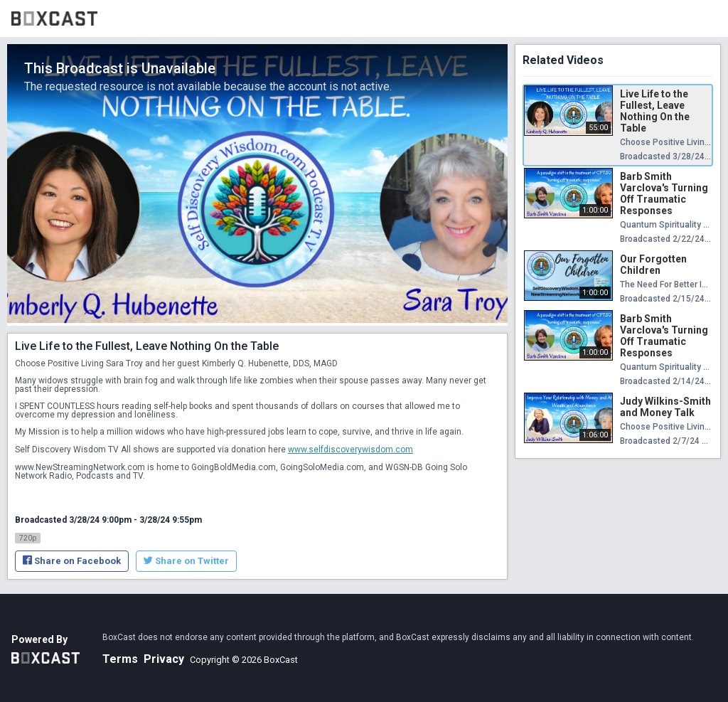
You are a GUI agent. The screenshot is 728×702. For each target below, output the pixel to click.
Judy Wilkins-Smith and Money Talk (665, 407)
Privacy (164, 659)
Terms (120, 659)
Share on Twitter (186, 561)
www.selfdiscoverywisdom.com (350, 450)
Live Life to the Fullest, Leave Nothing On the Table (655, 111)
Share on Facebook (72, 561)
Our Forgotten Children (653, 265)
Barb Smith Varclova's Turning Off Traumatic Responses (664, 193)
